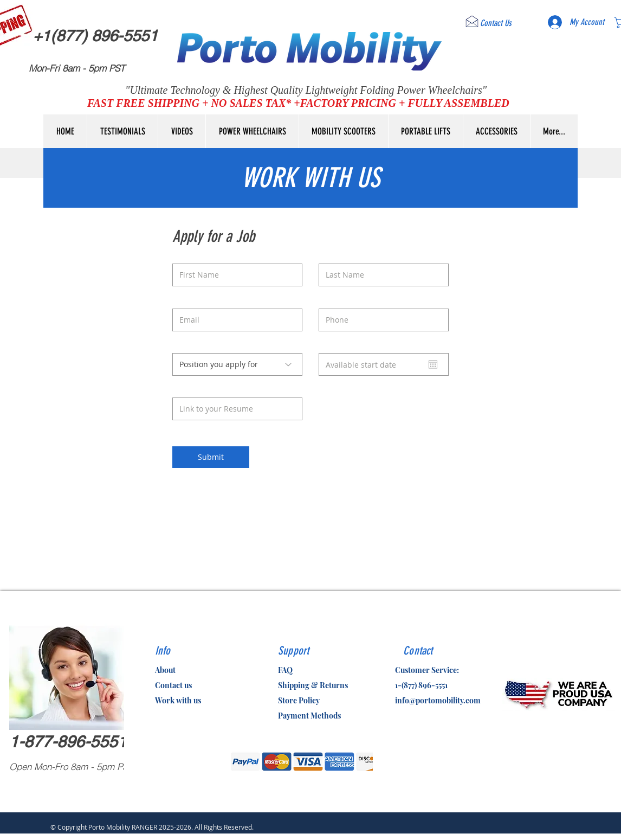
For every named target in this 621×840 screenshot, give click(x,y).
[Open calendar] (433, 364)
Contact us (173, 685)
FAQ (285, 670)
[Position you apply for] (237, 364)
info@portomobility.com (438, 700)
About (165, 670)
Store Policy (299, 700)
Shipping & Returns (313, 685)
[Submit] (211, 457)
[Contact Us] (496, 23)
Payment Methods (309, 716)
